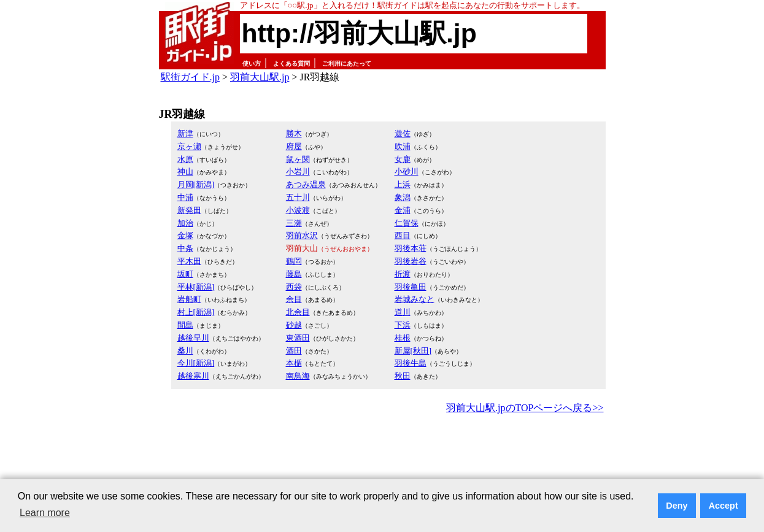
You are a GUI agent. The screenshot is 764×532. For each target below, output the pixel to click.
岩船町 (189, 299)
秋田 (403, 376)
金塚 (185, 235)
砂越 (294, 325)
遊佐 (403, 133)
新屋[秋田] (413, 351)
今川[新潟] (196, 363)
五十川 (298, 197)
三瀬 (294, 223)
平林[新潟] (196, 287)
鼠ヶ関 (298, 159)
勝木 (294, 133)
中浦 (185, 197)
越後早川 (193, 338)
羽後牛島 (411, 363)
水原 (185, 159)
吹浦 (403, 146)
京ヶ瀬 (189, 146)
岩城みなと (415, 299)
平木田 (189, 261)
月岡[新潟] (196, 184)
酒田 (294, 351)
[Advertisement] (382, 450)
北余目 (298, 312)
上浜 (403, 184)
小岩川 (298, 172)
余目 (294, 299)
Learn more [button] (45, 513)
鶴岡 (294, 261)
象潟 (403, 197)
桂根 (403, 338)
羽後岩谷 (411, 261)
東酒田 (298, 338)
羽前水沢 (302, 235)
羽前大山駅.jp (260, 77)
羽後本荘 (411, 248)
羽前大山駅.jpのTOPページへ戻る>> (525, 408)
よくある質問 (291, 64)
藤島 (294, 274)
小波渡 (298, 210)
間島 (185, 325)
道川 (403, 312)
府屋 (294, 146)
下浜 (403, 325)
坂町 (185, 274)
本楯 (294, 363)
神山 (185, 172)
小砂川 (407, 172)
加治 (185, 223)
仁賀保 (407, 223)
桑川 (185, 351)
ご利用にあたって (347, 64)
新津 (185, 133)
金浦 (403, 210)
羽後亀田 (411, 287)
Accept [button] (723, 506)
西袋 (294, 287)
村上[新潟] (196, 312)
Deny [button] (677, 506)
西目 (403, 235)
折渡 (403, 274)
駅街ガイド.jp (190, 77)
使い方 (252, 64)
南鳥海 (298, 376)
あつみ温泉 (306, 184)
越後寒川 (193, 376)
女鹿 (403, 159)
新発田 (189, 210)
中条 (185, 248)
